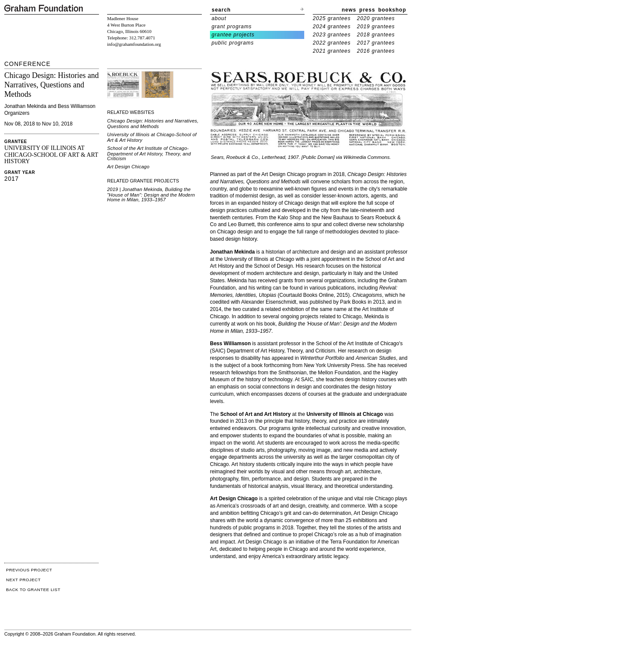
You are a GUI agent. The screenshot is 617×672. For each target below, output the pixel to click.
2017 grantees (376, 43)
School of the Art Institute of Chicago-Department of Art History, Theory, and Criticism (149, 153)
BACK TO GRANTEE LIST (33, 590)
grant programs (232, 27)
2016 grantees (376, 51)
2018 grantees (376, 35)
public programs (233, 43)
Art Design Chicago (128, 167)
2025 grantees (332, 18)
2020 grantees (376, 18)
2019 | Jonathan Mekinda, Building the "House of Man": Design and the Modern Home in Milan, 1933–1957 (151, 194)
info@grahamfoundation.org (134, 44)
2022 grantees (332, 43)
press (367, 10)
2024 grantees (332, 27)
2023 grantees (332, 35)
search (221, 10)
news (349, 10)
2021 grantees (332, 51)
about (219, 18)
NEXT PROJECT (23, 580)
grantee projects (233, 35)
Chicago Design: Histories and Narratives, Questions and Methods (153, 124)
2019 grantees (376, 27)
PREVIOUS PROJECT (29, 570)
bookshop (392, 10)
